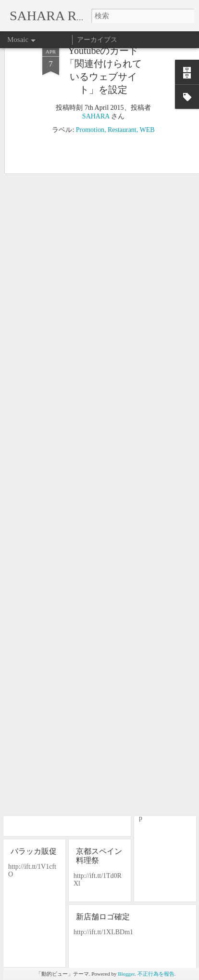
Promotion (90, 75)
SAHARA (96, 61)
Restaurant (122, 75)
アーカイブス (97, 40)
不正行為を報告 (156, 974)
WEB (147, 75)
